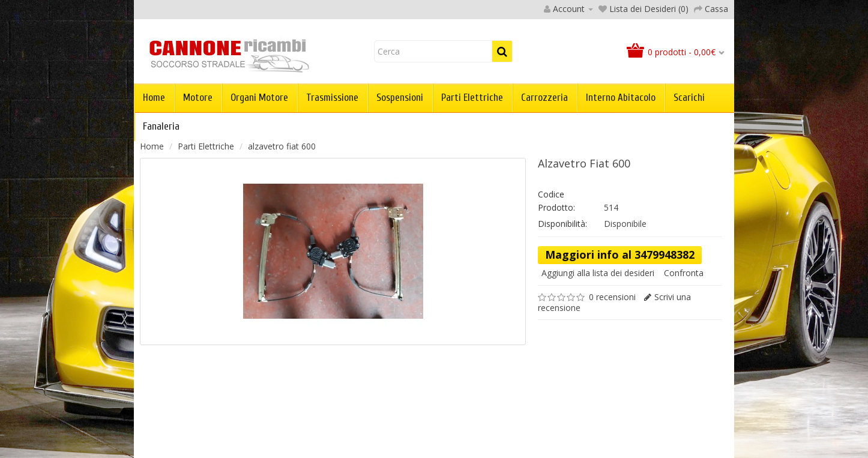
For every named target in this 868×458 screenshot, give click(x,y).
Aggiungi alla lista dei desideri (598, 273)
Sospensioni (400, 98)
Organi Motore (259, 98)
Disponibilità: (562, 224)
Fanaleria (161, 126)
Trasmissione (332, 98)
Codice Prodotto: (556, 201)
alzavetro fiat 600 (282, 146)
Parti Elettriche (472, 98)
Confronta (684, 273)
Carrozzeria (544, 98)
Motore (198, 98)
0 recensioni (612, 297)
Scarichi (689, 98)
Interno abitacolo (621, 98)
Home (154, 98)
